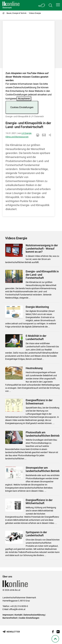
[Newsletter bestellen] (11, 632)
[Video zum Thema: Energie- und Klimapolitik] (29, 47)
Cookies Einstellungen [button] (22, 107)
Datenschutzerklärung (25, 87)
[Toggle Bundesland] (42, 5)
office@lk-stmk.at (17, 609)
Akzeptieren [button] (24, 99)
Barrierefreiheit (10, 618)
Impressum (8, 615)
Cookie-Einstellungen (29, 618)
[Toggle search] (50, 5)
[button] (58, 5)
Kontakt (18, 615)
